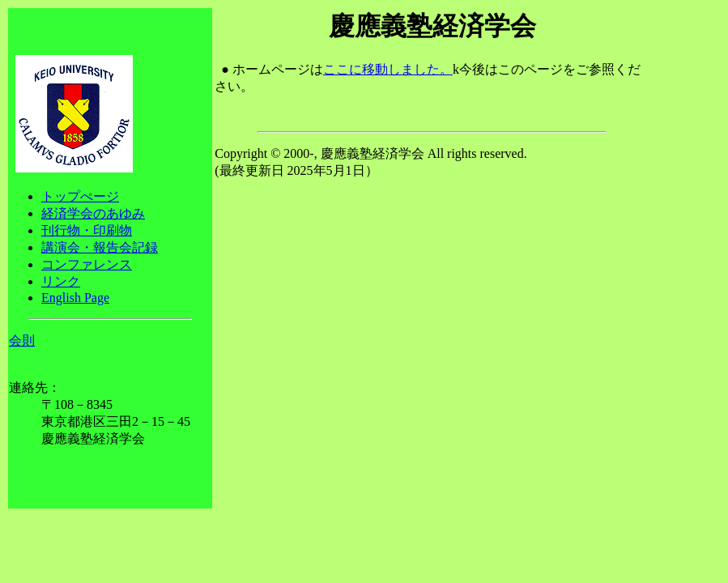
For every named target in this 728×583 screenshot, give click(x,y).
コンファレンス (87, 264)
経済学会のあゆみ (93, 213)
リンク (61, 281)
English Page (75, 298)
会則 (22, 340)
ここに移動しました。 (388, 69)
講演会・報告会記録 (100, 247)
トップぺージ (80, 196)
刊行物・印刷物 (87, 230)
